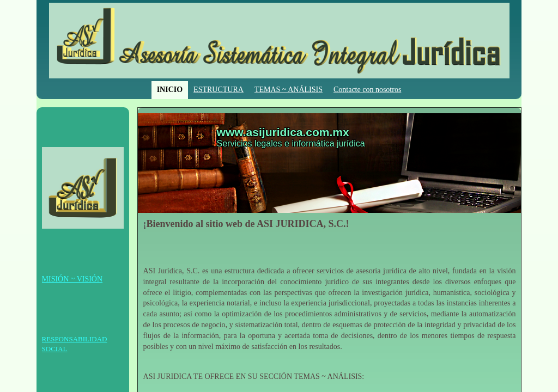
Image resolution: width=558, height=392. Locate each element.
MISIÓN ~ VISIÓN (72, 279)
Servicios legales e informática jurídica (291, 143)
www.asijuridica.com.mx (283, 132)
